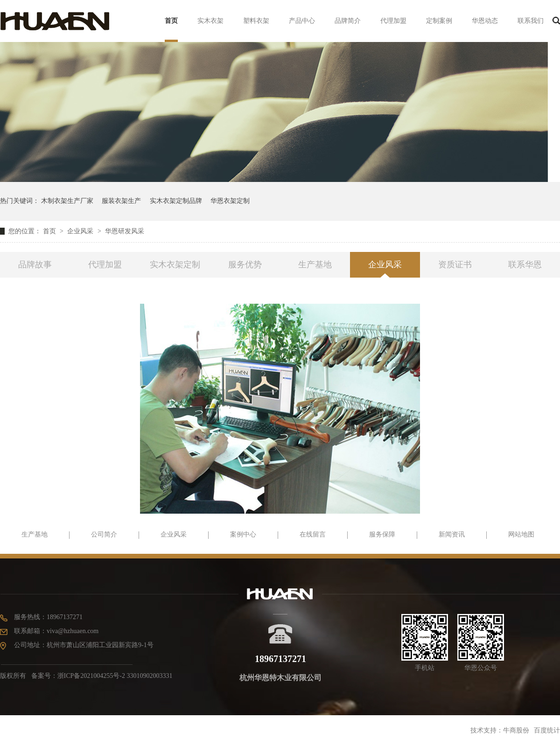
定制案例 (439, 21)
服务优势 (245, 265)
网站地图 (521, 534)
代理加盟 (393, 21)
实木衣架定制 (175, 265)
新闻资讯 (452, 534)
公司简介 (104, 534)
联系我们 (531, 21)
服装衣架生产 (121, 201)
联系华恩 (525, 265)
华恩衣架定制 (230, 201)
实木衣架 (210, 21)
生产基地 (315, 265)
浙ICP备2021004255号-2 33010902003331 (115, 676)
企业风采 (81, 231)
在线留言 (313, 534)
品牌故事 (35, 265)
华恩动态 (485, 21)
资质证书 (455, 265)
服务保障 (382, 534)
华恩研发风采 (125, 231)
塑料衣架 (256, 21)
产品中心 (302, 21)
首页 (171, 21)
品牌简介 (348, 21)
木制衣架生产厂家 (67, 201)
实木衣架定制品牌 (176, 201)
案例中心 (243, 534)
